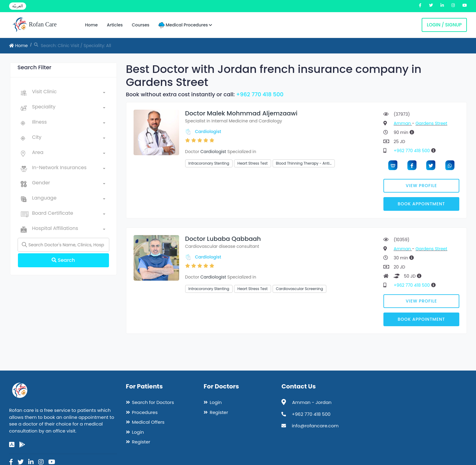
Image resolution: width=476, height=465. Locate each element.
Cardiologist (208, 132)
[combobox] (69, 93)
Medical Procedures (185, 25)
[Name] (63, 245)
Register (141, 442)
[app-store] (12, 445)
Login (138, 432)
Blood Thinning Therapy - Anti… (304, 163)
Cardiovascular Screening (300, 289)
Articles (115, 25)
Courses (141, 25)
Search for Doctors (153, 402)
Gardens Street (432, 123)
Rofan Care (34, 25)
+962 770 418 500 (260, 94)
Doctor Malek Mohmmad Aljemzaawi (241, 113)
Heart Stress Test (253, 163)
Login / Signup (444, 25)
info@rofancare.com (315, 426)
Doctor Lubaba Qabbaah (223, 239)
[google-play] (22, 445)
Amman (403, 123)
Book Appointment (421, 204)
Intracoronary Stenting (209, 163)
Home (91, 25)
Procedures (145, 412)
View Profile (422, 186)
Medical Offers (148, 422)
